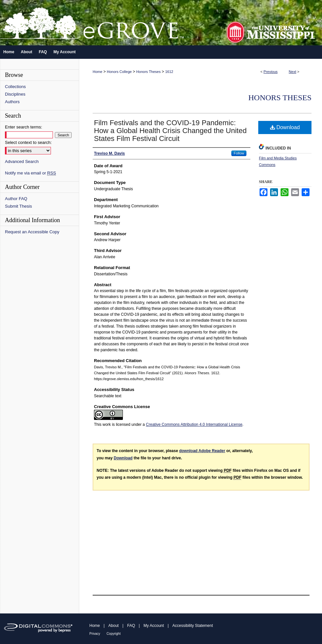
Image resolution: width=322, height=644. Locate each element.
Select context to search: (28, 142)
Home (97, 72)
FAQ (131, 626)
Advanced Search (22, 161)
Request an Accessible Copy (32, 232)
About (114, 626)
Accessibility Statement (193, 626)
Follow (239, 153)
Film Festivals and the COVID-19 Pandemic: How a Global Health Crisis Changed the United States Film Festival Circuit (170, 131)
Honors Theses (149, 72)
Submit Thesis (18, 206)
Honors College (119, 72)
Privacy (95, 634)
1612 (169, 72)
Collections (15, 87)
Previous (271, 72)
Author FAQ (16, 199)
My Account (154, 626)
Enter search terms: (23, 127)
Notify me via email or (30, 173)
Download (285, 127)
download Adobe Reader (202, 451)
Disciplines (15, 94)
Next (293, 72)
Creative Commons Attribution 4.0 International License (194, 425)
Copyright (114, 634)
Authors (12, 102)
